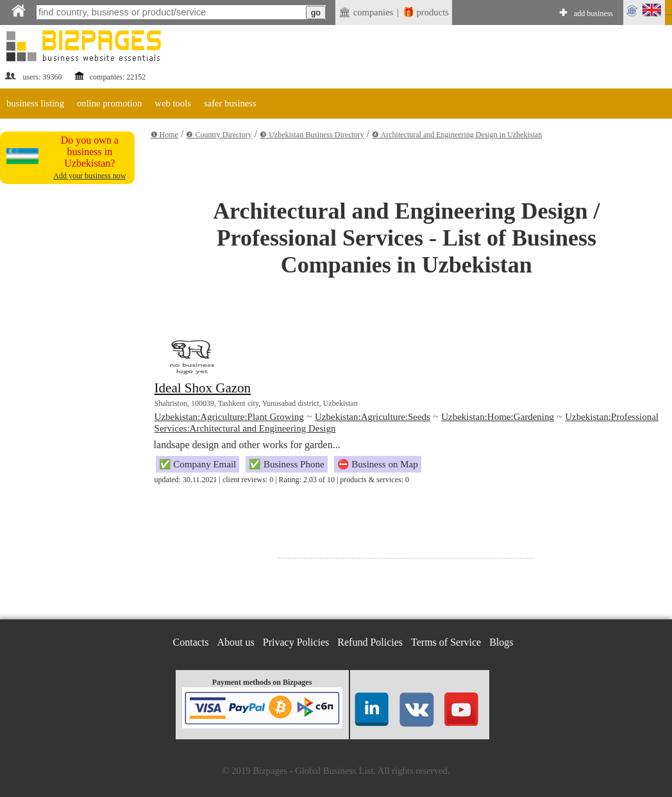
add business (593, 13)
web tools (173, 103)
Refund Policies (370, 642)
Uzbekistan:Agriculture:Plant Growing (229, 417)
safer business (230, 103)
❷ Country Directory (219, 135)
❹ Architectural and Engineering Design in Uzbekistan (457, 135)
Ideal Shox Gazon (203, 388)
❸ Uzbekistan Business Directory (312, 135)
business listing (35, 103)
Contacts (191, 642)
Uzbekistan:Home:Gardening (498, 417)
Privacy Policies (296, 642)
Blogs (501, 642)
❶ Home (164, 135)
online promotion (109, 103)
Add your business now (89, 176)
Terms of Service (446, 642)
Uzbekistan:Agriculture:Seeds (373, 417)
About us (236, 642)
